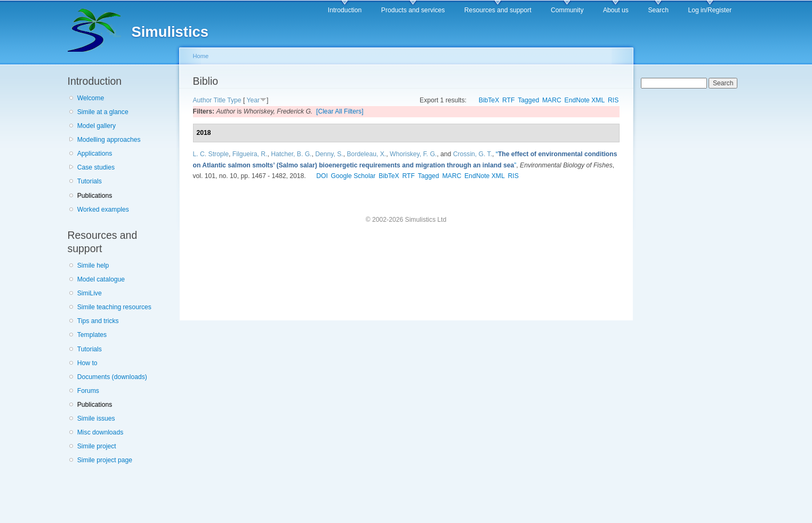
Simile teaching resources (114, 307)
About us (616, 10)
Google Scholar (353, 176)
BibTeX (489, 100)
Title (220, 100)
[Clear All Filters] (340, 111)
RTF (508, 100)
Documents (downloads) (112, 377)
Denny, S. (329, 154)
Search (658, 10)
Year (253, 100)
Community (567, 10)
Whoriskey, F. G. (413, 154)
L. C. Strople (211, 154)
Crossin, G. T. (473, 154)
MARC (552, 100)
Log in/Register (710, 10)
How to (87, 363)
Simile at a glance (103, 112)
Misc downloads (100, 432)
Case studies (96, 167)
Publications (95, 196)
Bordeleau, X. (367, 154)
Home (201, 56)
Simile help (93, 265)
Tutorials (90, 181)
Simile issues (96, 419)
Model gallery (97, 126)
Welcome (91, 98)
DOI (322, 176)
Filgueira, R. (250, 154)
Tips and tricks (98, 321)
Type (234, 100)
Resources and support (498, 10)
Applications (95, 154)
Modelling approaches (109, 140)
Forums (88, 391)
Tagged (528, 100)
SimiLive (90, 293)
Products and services (413, 10)
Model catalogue (101, 279)
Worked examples (103, 210)
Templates (92, 335)
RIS (613, 100)
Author (203, 100)
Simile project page (105, 460)
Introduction (345, 10)
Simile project (97, 446)
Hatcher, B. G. (291, 154)
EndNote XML (585, 100)
